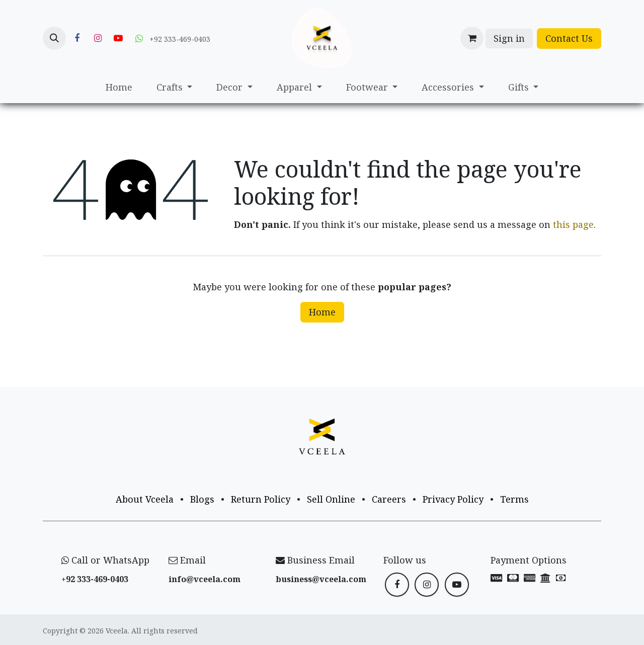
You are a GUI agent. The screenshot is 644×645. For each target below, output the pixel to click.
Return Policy (261, 499)
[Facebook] (77, 38)
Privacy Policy (453, 499)
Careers (389, 499)
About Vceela (145, 499)
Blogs (202, 499)
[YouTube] (118, 38)
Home (322, 312)
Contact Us (569, 38)
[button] (54, 38)
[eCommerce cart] (472, 38)
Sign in (509, 38)
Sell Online (331, 499)
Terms (514, 499)
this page (573, 224)
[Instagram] (98, 38)
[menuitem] (119, 87)
